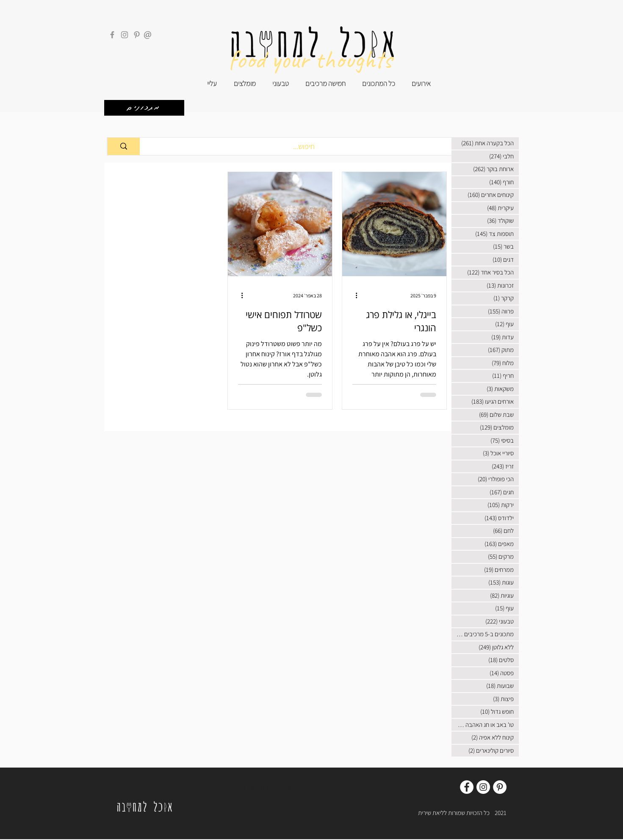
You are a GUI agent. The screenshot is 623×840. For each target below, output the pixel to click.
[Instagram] (125, 35)
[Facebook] (112, 35)
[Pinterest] (137, 35)
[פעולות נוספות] (354, 295)
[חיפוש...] (304, 146)
